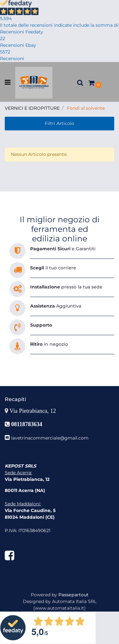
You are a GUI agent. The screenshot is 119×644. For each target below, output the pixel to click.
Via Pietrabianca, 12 (33, 411)
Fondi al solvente (86, 108)
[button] (80, 83)
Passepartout (73, 595)
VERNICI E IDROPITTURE (32, 108)
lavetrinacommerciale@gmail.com (50, 438)
